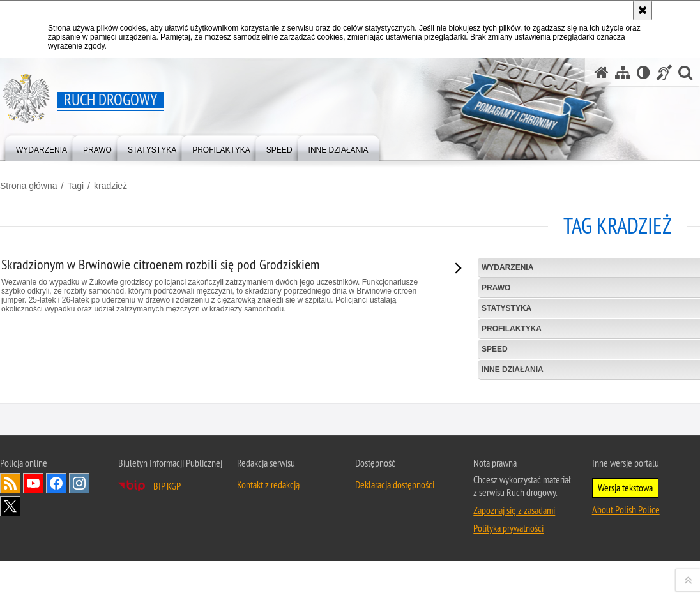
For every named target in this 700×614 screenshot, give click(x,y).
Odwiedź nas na (33, 590)
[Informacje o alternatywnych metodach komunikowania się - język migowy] (664, 72)
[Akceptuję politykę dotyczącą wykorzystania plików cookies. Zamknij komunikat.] (643, 10)
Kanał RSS (10, 590)
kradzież (110, 186)
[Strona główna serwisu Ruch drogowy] (602, 72)
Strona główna (29, 186)
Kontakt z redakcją (268, 591)
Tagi (75, 186)
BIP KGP (167, 592)
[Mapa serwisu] (623, 72)
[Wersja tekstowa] (643, 72)
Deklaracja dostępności (395, 591)
